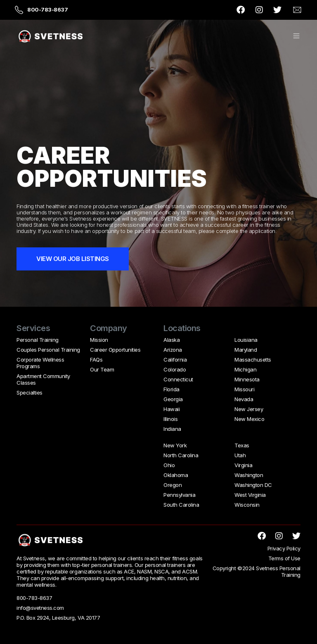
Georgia (173, 399)
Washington (249, 475)
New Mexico (249, 419)
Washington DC (253, 485)
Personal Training (38, 340)
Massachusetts (253, 360)
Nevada (244, 399)
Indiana (172, 429)
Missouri (244, 389)
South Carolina (181, 505)
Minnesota (247, 379)
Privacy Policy (284, 548)
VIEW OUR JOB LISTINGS (73, 259)
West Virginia (250, 495)
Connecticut (178, 379)
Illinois (170, 419)
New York (175, 445)
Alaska (172, 340)
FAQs (96, 360)
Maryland (246, 350)
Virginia (243, 465)
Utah (240, 455)
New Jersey (249, 409)
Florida (172, 389)
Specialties (30, 393)
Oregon (173, 485)
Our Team (102, 369)
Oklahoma (176, 475)
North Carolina (181, 455)
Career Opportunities (115, 350)
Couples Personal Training (48, 350)
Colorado (175, 369)
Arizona (173, 350)
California (175, 360)
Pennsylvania (179, 495)
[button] (296, 36)
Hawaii (172, 409)
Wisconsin (247, 505)
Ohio (169, 465)
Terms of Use (284, 558)
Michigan (245, 369)
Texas (242, 445)
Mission (99, 340)
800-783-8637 (47, 9)
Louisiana (246, 340)
